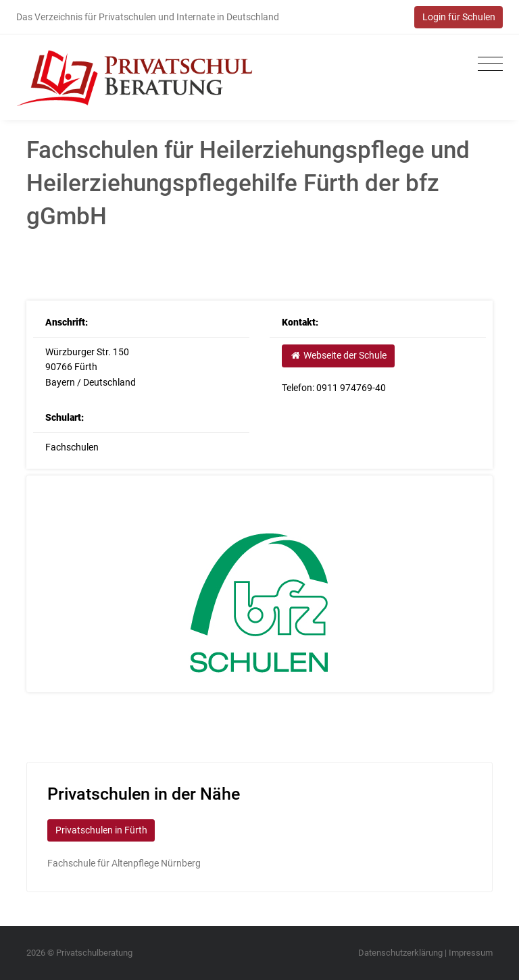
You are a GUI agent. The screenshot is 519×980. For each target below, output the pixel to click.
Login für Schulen (459, 17)
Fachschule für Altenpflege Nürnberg (124, 863)
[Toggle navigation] (487, 65)
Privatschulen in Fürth (101, 830)
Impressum (471, 953)
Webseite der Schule (338, 355)
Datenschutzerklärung (400, 953)
